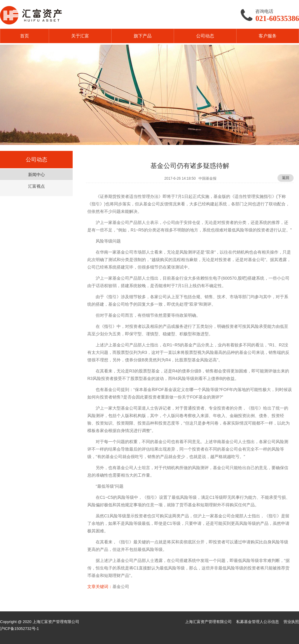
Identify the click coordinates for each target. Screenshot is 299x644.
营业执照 (291, 622)
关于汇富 (80, 36)
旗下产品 (143, 36)
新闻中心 (36, 175)
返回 (286, 178)
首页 (25, 36)
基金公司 (121, 587)
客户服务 (268, 36)
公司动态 (205, 36)
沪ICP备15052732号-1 (19, 629)
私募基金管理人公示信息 (258, 622)
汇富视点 (36, 186)
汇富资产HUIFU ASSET (31, 15)
